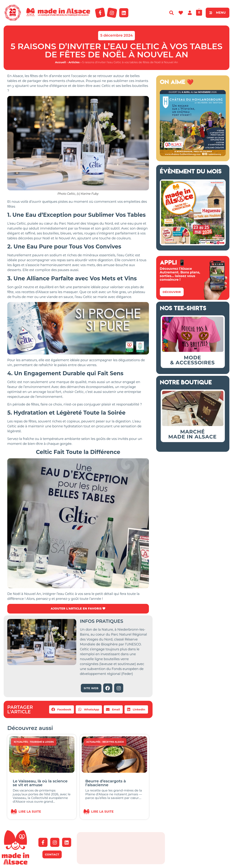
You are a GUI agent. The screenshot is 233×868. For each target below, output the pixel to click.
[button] (62, 710)
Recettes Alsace (113, 742)
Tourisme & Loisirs (42, 742)
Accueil (60, 62)
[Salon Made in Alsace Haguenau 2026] (193, 244)
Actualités (21, 742)
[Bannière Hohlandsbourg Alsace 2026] (193, 155)
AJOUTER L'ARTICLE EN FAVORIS (78, 609)
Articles (74, 62)
